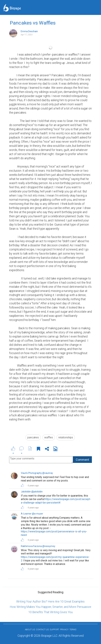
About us (30, 629)
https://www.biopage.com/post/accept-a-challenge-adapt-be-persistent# (56, 501)
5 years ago (33, 486)
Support (54, 629)
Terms (73, 629)
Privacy (64, 629)
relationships (66, 437)
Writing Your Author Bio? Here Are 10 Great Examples (50, 601)
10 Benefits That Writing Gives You (50, 612)
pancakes (33, 437)
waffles (49, 437)
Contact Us (42, 629)
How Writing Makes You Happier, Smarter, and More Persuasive (50, 607)
